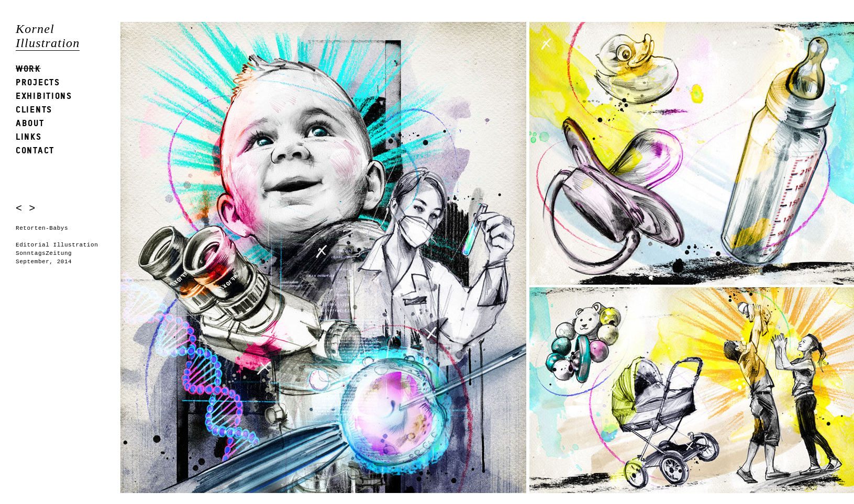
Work (28, 68)
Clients (34, 109)
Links (29, 136)
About (30, 123)
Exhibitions (44, 96)
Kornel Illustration (48, 36)
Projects (38, 82)
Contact (35, 150)
